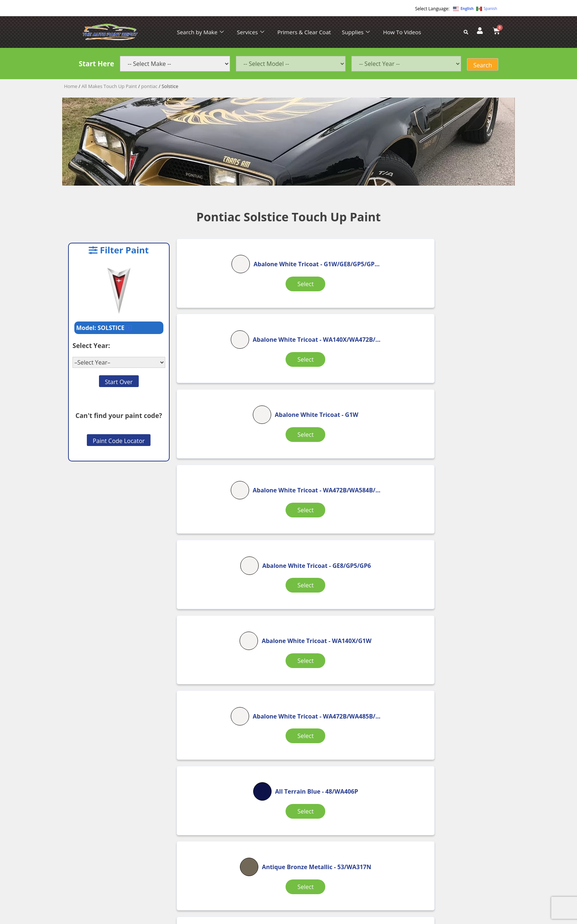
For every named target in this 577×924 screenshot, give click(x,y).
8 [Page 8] (355, 723)
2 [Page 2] (292, 723)
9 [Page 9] (373, 723)
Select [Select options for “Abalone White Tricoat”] (231, 308)
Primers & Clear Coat (304, 32)
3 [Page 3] (311, 723)
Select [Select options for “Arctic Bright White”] (231, 593)
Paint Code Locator (119, 441)
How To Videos (402, 32)
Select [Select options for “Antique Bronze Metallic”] (454, 498)
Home (71, 86)
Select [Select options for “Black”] (454, 589)
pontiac (149, 86)
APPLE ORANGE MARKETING (380, 918)
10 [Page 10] (394, 723)
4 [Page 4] (330, 723)
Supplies (356, 32)
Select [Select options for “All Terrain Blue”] (342, 498)
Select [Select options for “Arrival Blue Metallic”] (342, 593)
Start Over (119, 382)
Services (251, 32)
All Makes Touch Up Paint (109, 86)
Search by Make (200, 32)
